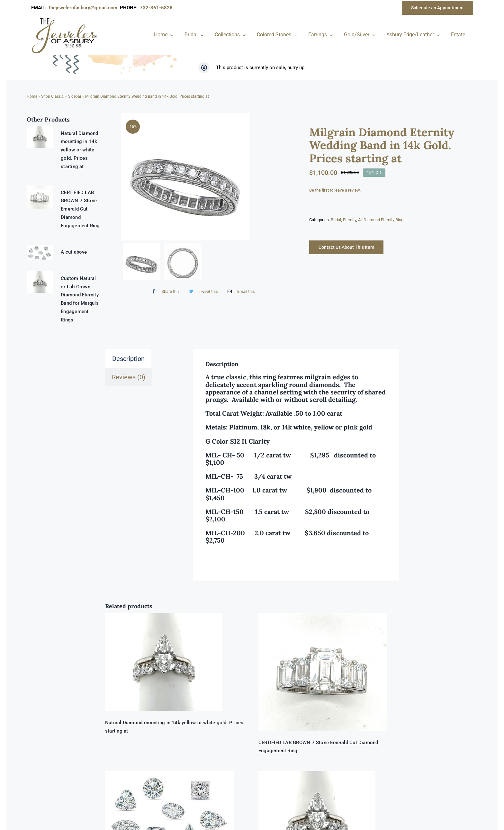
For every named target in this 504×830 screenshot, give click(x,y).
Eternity (350, 220)
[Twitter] (202, 286)
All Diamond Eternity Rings (382, 220)
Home (32, 96)
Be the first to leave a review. (335, 190)
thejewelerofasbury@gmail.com (84, 8)
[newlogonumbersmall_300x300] (65, 19)
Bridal (336, 220)
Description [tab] (128, 359)
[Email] (240, 286)
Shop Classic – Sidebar (61, 96)
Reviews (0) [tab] (129, 377)
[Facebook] (164, 286)
